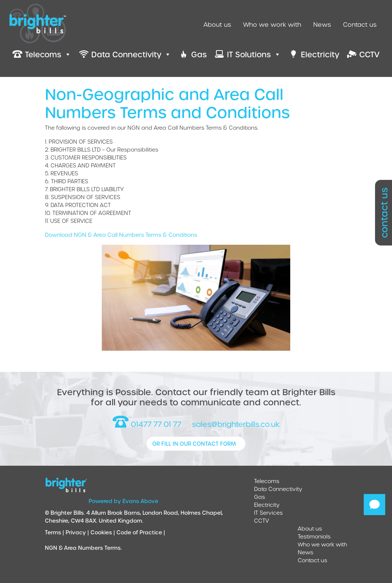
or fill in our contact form (194, 444)
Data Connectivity (278, 489)
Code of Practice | (142, 532)
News (322, 24)
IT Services (268, 513)
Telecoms (267, 481)
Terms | (55, 532)
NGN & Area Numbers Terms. (83, 548)
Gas (260, 497)
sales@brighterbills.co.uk (236, 424)
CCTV (262, 521)
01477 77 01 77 (147, 424)
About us (217, 24)
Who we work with (272, 24)
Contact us (360, 24)
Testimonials (314, 536)
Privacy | (78, 532)
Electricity (267, 505)
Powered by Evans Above (123, 501)
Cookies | (103, 532)
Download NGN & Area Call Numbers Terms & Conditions (121, 235)
